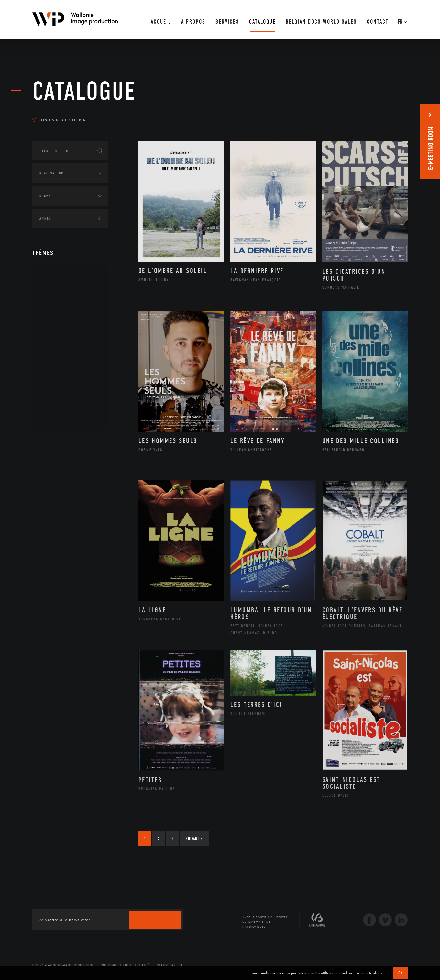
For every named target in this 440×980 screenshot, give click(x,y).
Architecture (60, 294)
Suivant (194, 838)
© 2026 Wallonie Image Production (63, 965)
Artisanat (56, 305)
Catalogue (84, 91)
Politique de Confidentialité (125, 965)
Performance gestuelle (71, 387)
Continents (50, 440)
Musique (55, 356)
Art (42, 275)
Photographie (61, 397)
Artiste (53, 315)
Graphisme (57, 335)
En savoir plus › (369, 973)
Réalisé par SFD (170, 965)
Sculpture (56, 407)
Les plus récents (391, 114)
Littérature (58, 346)
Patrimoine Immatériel (70, 366)
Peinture (55, 376)
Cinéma (53, 325)
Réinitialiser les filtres (59, 120)
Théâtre (54, 418)
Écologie (48, 460)
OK (401, 973)
